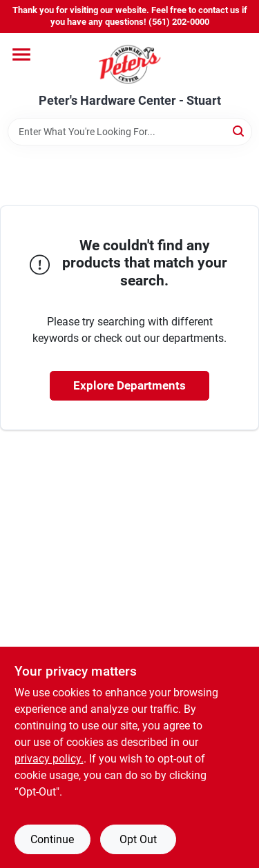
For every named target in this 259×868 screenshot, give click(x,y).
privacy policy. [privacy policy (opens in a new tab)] (49, 759)
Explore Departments (129, 385)
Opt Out (138, 839)
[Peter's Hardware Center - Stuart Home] (130, 63)
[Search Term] (130, 132)
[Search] (239, 131)
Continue (52, 839)
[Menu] (21, 54)
